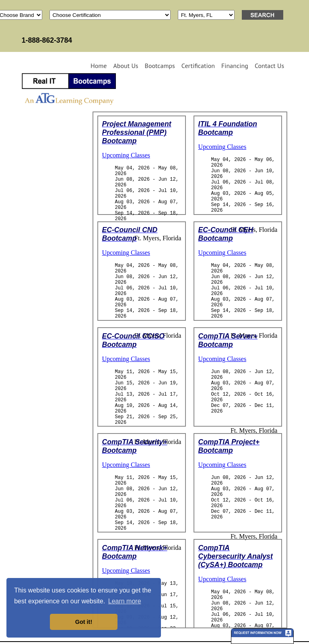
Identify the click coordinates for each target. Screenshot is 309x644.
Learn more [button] (125, 601)
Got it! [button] (84, 622)
